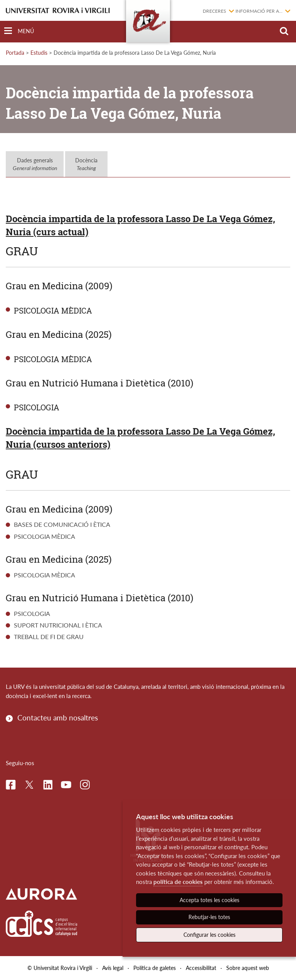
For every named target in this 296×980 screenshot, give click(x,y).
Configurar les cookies (209, 935)
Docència (86, 164)
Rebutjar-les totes (209, 917)
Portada (15, 53)
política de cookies (178, 882)
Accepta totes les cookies (209, 900)
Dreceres (214, 11)
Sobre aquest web (248, 968)
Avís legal (113, 968)
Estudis (39, 53)
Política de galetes (155, 968)
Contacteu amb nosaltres (58, 718)
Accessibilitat (201, 968)
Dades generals (35, 164)
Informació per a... (259, 11)
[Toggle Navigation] (19, 31)
